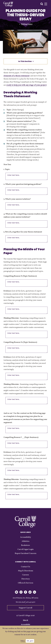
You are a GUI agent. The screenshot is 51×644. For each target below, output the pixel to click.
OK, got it (30, 641)
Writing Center (27, 24)
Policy (23, 641)
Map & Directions (26, 571)
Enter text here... (26, 176)
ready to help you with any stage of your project (26, 85)
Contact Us (26, 567)
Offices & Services (25, 583)
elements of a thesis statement (17, 76)
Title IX (25, 620)
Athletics (25, 541)
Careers (25, 575)
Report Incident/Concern (26, 553)
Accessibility (26, 537)
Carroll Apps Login (25, 549)
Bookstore (25, 545)
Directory (26, 579)
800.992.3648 (20, 602)
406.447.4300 (31, 602)
